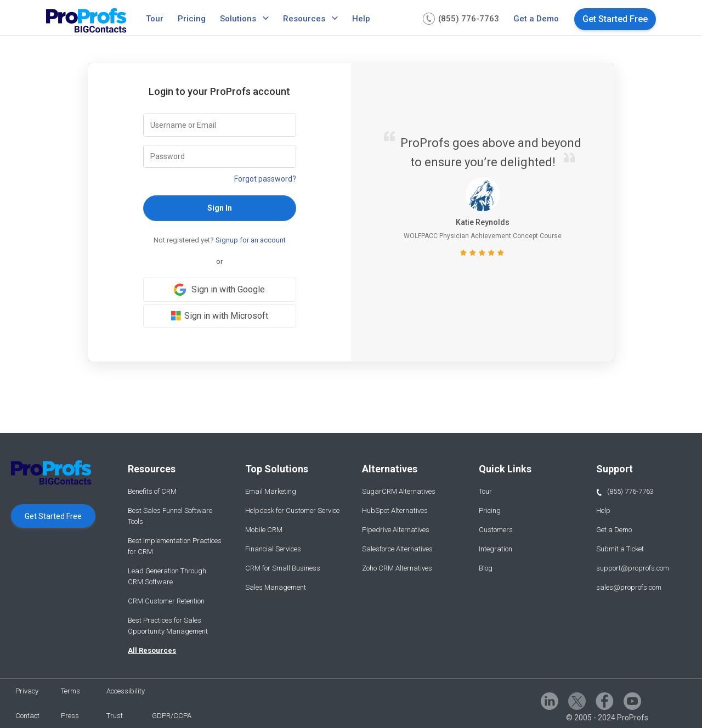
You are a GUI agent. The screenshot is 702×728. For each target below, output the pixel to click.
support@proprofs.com (633, 568)
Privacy (27, 691)
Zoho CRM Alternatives (397, 568)
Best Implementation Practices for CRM (175, 546)
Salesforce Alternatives (397, 549)
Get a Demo (536, 19)
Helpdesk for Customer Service (292, 510)
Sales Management (276, 587)
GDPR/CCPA (172, 716)
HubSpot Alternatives (395, 510)
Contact (27, 716)
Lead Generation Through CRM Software (167, 576)
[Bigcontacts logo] (86, 22)
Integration (496, 549)
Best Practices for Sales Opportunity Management (168, 626)
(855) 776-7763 (625, 492)
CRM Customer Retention (166, 601)
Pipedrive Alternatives (396, 530)
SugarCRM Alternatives (399, 491)
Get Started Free (615, 19)
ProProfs (633, 718)
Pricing (192, 19)
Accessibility (126, 691)
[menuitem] (156, 19)
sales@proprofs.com (629, 587)
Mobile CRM (264, 530)
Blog (486, 568)
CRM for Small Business (283, 568)
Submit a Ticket (620, 549)
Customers (496, 530)
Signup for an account (251, 240)
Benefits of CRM (152, 491)
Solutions (238, 19)
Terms (70, 691)
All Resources (152, 650)
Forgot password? (265, 179)
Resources (304, 19)
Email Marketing (271, 491)
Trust (115, 716)
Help (361, 19)
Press (70, 716)
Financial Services (273, 549)
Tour (155, 19)
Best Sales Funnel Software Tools (170, 516)
